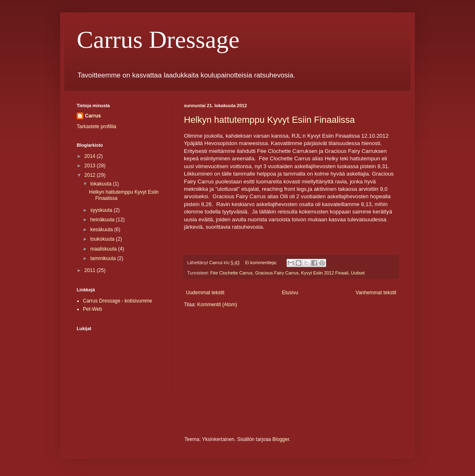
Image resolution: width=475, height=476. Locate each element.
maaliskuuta (104, 249)
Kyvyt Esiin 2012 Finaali (325, 273)
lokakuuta (102, 184)
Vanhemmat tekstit (376, 293)
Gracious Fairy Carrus (277, 273)
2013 (91, 166)
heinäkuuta (103, 220)
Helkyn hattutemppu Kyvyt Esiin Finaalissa (269, 120)
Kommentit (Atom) (217, 305)
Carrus (93, 116)
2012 (91, 175)
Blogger (281, 439)
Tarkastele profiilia (96, 127)
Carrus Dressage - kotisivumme (118, 301)
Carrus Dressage (158, 40)
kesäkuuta (102, 230)
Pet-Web (92, 309)
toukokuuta (103, 239)
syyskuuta (102, 210)
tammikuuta (104, 258)
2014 (91, 156)
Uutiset (358, 273)
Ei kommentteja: (261, 263)
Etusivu (290, 293)
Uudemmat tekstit (205, 293)
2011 (91, 270)
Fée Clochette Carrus (232, 273)
